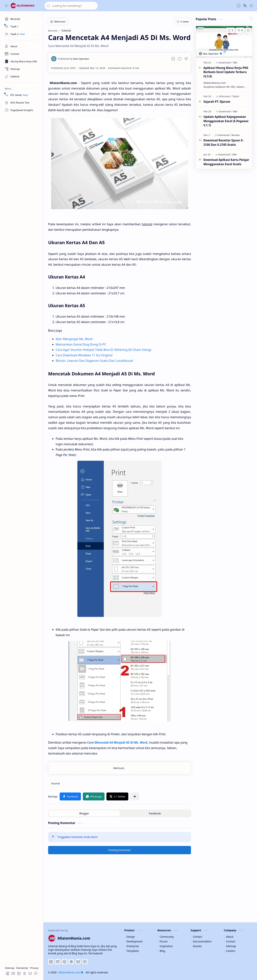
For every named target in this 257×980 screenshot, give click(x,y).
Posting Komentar (120, 850)
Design (131, 937)
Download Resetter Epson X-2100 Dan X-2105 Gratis (224, 142)
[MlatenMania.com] (25, 6)
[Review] (235, 135)
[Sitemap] (22, 69)
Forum (164, 941)
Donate (197, 946)
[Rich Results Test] (22, 103)
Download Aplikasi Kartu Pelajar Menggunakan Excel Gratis (226, 162)
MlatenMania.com (71, 972)
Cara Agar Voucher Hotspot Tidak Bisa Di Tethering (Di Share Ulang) (103, 350)
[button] (7, 6)
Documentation (202, 941)
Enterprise (133, 946)
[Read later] (173, 59)
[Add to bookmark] (248, 30)
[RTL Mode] (22, 95)
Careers (231, 951)
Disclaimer (23, 968)
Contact (197, 937)
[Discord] (65, 962)
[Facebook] (51, 962)
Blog (162, 951)
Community (167, 937)
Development (135, 941)
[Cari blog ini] (71, 6)
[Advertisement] (150, 888)
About (230, 937)
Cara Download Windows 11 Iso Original (84, 355)
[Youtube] (58, 962)
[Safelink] (22, 76)
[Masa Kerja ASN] (22, 61)
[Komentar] (230, 30)
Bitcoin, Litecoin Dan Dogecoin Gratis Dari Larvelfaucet (94, 361)
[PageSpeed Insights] (22, 110)
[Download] (225, 63)
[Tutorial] (55, 783)
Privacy (34, 968)
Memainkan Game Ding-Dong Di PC (81, 344)
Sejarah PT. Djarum (217, 102)
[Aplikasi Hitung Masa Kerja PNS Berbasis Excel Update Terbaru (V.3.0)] (224, 42)
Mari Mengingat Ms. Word (74, 339)
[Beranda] (22, 19)
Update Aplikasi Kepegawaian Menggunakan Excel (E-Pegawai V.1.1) (226, 121)
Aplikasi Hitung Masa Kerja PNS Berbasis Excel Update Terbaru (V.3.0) (226, 72)
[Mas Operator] (74, 59)
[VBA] (235, 63)
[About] (22, 46)
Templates (133, 951)
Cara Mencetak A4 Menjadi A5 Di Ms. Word (117, 742)
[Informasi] (225, 96)
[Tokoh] (236, 96)
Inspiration (166, 946)
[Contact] (22, 54)
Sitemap (10, 968)
